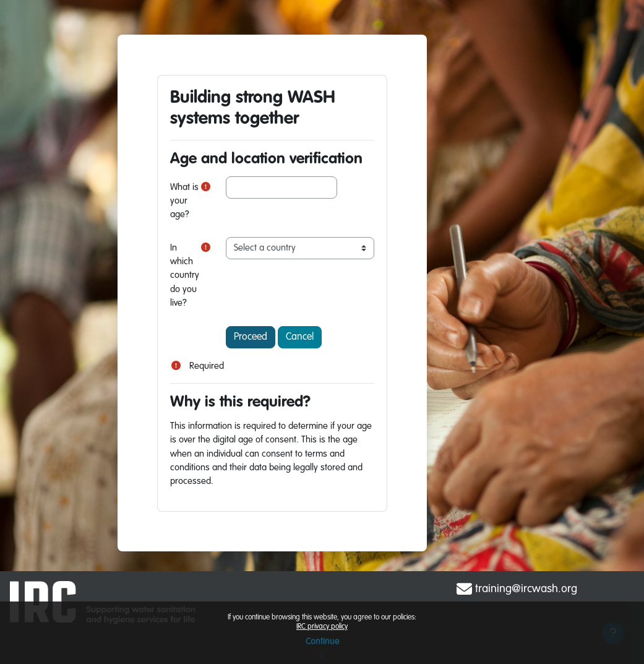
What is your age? (184, 201)
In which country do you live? (185, 276)
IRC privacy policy (322, 627)
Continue (322, 642)
